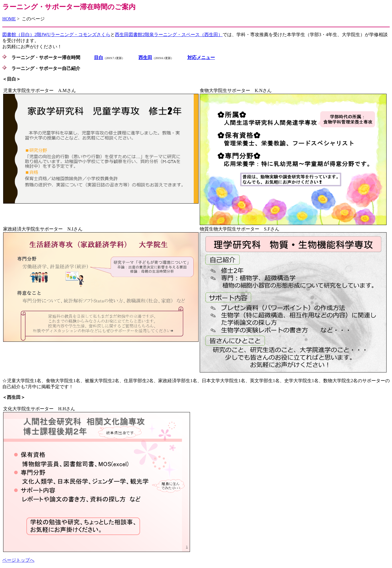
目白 (99, 57)
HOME (9, 19)
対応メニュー (201, 57)
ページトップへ (18, 560)
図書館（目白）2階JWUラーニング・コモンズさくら (56, 35)
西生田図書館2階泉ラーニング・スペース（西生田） (169, 35)
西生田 (145, 57)
